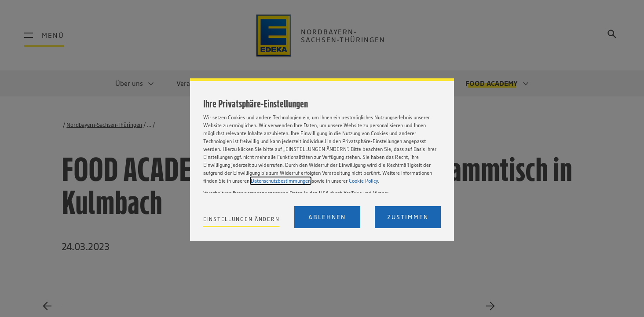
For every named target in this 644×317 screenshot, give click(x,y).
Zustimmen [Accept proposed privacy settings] (408, 217)
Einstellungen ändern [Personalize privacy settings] (241, 219)
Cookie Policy (363, 181)
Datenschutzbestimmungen (281, 181)
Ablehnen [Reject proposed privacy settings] (327, 217)
